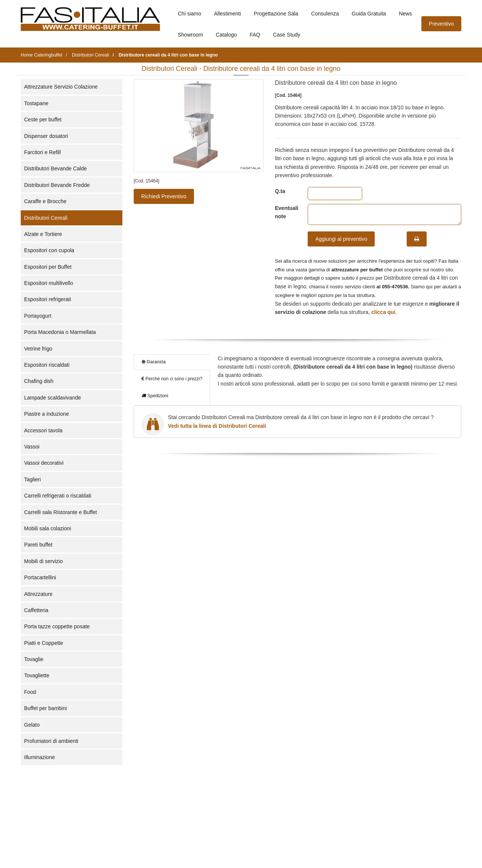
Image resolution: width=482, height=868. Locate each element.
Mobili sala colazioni (48, 528)
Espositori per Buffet (48, 267)
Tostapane (36, 103)
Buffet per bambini (45, 708)
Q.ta (280, 191)
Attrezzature (38, 594)
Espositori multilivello (49, 283)
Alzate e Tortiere (43, 234)
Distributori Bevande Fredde (57, 185)
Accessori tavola (43, 430)
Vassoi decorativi (44, 463)
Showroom (190, 35)
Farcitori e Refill (42, 152)
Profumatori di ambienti (51, 741)
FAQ (255, 35)
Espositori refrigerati (48, 299)
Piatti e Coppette (44, 643)
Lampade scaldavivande (53, 398)
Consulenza (325, 14)
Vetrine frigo (38, 349)
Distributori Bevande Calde (56, 168)
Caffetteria (36, 610)
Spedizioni (155, 396)
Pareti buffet (38, 545)
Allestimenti (227, 14)
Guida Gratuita (369, 14)
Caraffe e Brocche (45, 201)
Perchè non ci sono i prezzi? (172, 379)
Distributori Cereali (46, 218)
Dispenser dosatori (46, 136)
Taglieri (32, 479)
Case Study (287, 35)
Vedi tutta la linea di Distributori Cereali (217, 426)
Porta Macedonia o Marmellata (60, 332)
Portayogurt (38, 316)
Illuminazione (40, 757)
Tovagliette (37, 675)
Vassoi (32, 447)
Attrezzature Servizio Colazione (61, 87)
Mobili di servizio (43, 561)
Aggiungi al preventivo (341, 239)
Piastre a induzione (47, 414)
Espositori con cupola (49, 250)
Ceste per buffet (43, 119)
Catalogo (226, 35)
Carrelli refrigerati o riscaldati (58, 496)
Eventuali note (286, 212)
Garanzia (154, 362)
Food (30, 692)
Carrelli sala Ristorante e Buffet (61, 512)
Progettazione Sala (276, 14)
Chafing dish (39, 381)
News (405, 14)
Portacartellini (40, 577)
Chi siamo (189, 14)
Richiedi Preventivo (164, 196)
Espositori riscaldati (47, 365)
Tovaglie (34, 659)
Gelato (32, 725)
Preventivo (441, 24)
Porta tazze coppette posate (57, 626)
